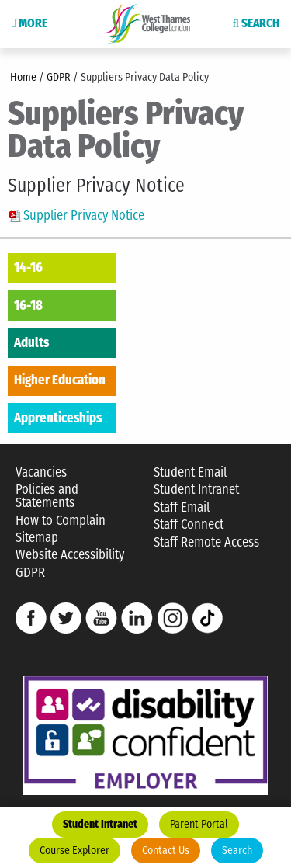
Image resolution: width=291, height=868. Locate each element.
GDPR (30, 573)
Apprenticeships (58, 418)
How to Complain (61, 521)
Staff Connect (189, 524)
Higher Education (60, 380)
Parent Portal (199, 824)
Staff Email (182, 507)
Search (237, 851)
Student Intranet (100, 824)
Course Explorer (74, 851)
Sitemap (37, 538)
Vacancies (41, 472)
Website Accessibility (70, 555)
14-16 (28, 267)
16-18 (28, 305)
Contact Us (166, 851)
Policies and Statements (47, 496)
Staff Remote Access (206, 542)
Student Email (190, 472)
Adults (31, 342)
